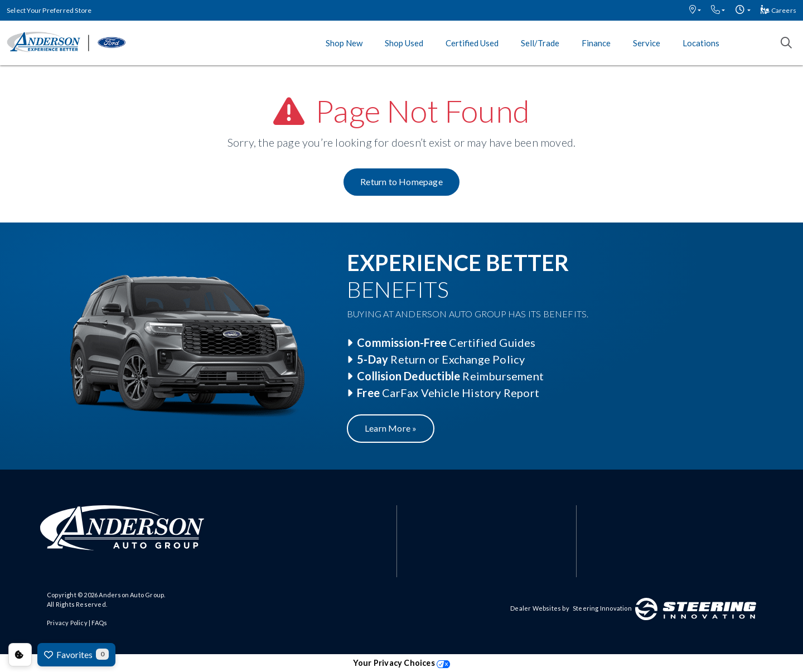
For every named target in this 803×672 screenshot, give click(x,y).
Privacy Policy (67, 623)
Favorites (76, 654)
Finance (596, 43)
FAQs (99, 623)
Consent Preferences (20, 655)
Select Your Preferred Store (49, 10)
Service (647, 43)
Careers (778, 10)
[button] (695, 10)
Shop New (344, 43)
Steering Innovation (602, 608)
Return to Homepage (401, 182)
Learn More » (391, 428)
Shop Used (404, 43)
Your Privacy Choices (401, 663)
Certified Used (472, 43)
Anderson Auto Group (131, 595)
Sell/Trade (540, 43)
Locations (701, 43)
